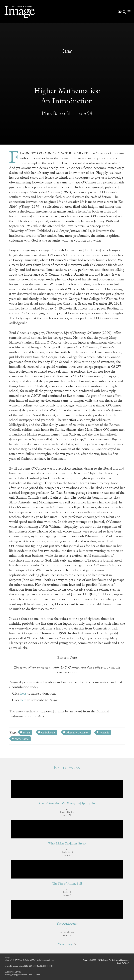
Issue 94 (84, 114)
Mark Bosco (22, 739)
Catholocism (48, 733)
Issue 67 (67, 895)
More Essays (67, 944)
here (23, 694)
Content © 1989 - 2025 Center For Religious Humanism (106, 960)
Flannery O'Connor (77, 733)
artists (27, 733)
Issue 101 (67, 815)
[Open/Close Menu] (129, 12)
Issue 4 (67, 855)
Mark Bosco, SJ (56, 114)
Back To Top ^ (123, 963)
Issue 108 (67, 936)
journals (104, 733)
